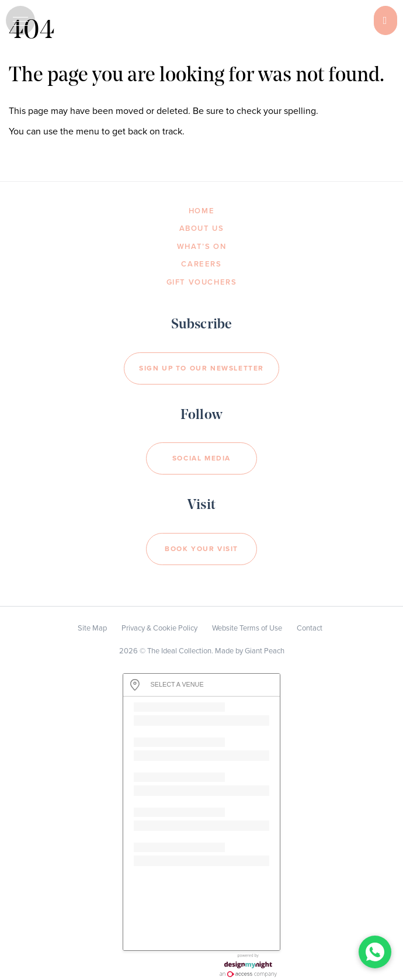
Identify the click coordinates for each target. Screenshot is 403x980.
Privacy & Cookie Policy (159, 628)
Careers (201, 264)
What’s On (201, 247)
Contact (310, 628)
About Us (202, 228)
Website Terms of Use (247, 628)
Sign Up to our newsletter (201, 368)
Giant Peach (265, 651)
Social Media (201, 458)
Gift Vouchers (202, 282)
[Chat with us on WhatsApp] (375, 952)
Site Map (92, 628)
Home (201, 211)
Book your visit (201, 549)
